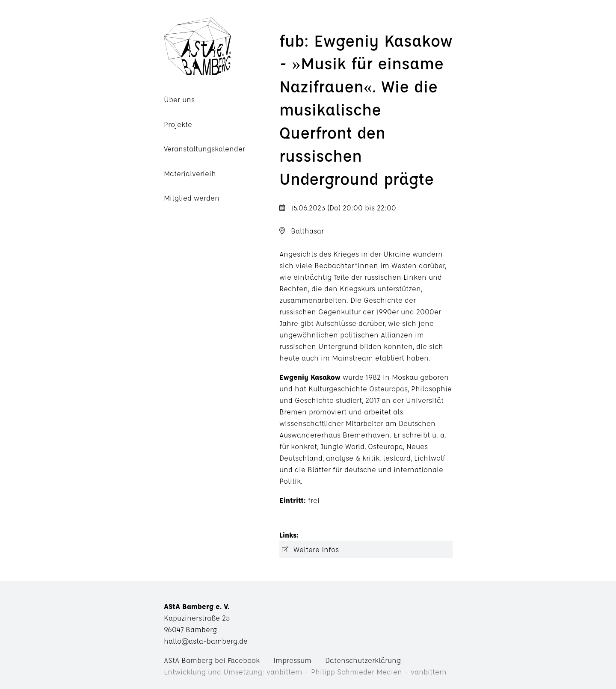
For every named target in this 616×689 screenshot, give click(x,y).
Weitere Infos (316, 549)
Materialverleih (190, 173)
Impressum (292, 660)
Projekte (178, 124)
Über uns (179, 99)
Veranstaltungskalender (204, 149)
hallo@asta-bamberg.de (206, 641)
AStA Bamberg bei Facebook (212, 660)
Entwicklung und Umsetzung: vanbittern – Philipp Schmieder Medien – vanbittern (305, 672)
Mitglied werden (192, 198)
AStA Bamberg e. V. (222, 46)
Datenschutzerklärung (363, 660)
